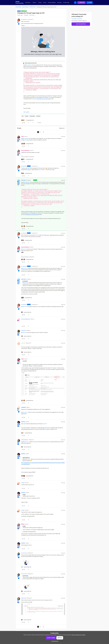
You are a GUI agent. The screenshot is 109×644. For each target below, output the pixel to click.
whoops (38, 116)
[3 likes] (27, 159)
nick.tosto (23, 180)
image (27, 116)
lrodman (23, 422)
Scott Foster (24, 553)
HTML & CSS (32, 7)
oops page (32, 116)
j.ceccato (23, 343)
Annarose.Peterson (25, 150)
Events (45, 3)
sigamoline (24, 330)
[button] (81, 3)
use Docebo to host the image (43, 99)
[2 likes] (27, 173)
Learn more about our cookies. (79, 635)
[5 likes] (27, 401)
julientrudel (24, 598)
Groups (40, 3)
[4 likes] (27, 144)
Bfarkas (23, 524)
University (59, 3)
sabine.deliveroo (25, 440)
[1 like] (26, 312)
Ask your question (81, 24)
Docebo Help (66, 3)
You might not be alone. (77, 19)
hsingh (23, 483)
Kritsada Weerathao (26, 319)
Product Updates (52, 3)
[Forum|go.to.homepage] (20, 3)
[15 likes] (27, 226)
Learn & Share (25, 7)
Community (18, 7)
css (23, 116)
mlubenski (23, 407)
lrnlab (22, 136)
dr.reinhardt (24, 19)
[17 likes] (27, 120)
